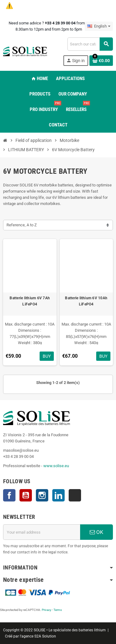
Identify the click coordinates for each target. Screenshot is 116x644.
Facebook (9, 495)
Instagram (42, 495)
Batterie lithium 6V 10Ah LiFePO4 (86, 301)
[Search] (90, 44)
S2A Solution (45, 636)
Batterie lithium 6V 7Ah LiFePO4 (30, 301)
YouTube (26, 495)
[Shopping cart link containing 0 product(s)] (101, 61)
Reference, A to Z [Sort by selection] (22, 225)
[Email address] (42, 532)
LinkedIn (58, 495)
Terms (58, 610)
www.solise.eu (56, 466)
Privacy (47, 610)
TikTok (75, 495)
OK (97, 532)
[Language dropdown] (99, 26)
